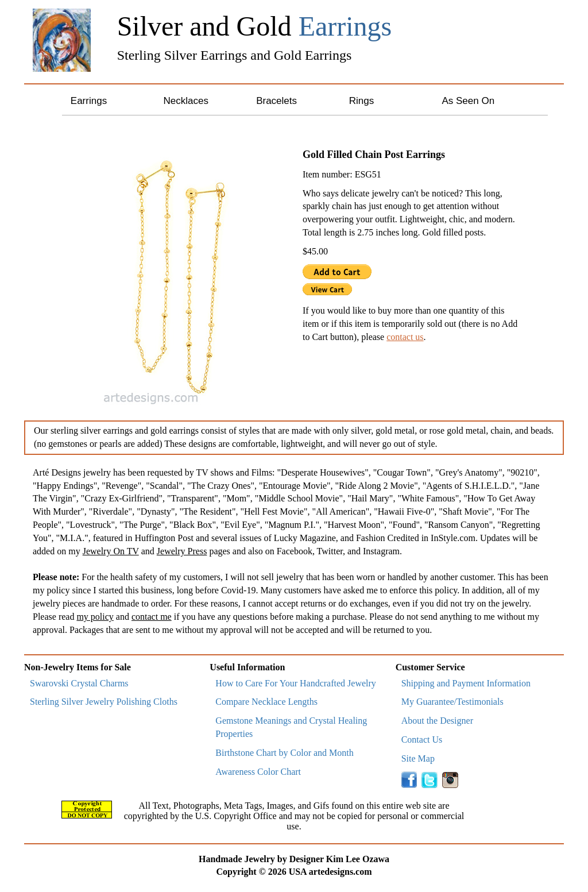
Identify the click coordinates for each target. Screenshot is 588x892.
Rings (361, 101)
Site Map (418, 758)
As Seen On (468, 101)
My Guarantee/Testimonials (452, 702)
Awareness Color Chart (258, 772)
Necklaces (185, 101)
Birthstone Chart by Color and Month (284, 753)
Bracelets (276, 101)
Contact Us (422, 740)
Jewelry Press (182, 551)
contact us (405, 337)
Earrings (89, 101)
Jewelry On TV (111, 551)
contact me (152, 617)
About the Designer (437, 721)
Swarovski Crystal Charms (79, 683)
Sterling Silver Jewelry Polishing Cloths (104, 702)
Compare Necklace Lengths (266, 702)
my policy (95, 617)
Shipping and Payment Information (466, 683)
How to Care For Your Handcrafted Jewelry (296, 683)
